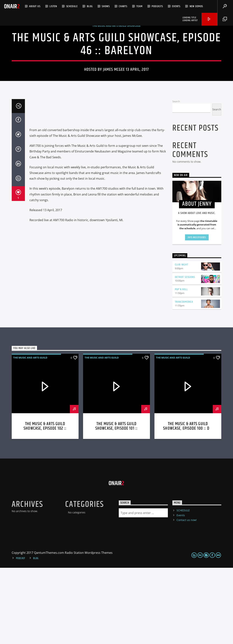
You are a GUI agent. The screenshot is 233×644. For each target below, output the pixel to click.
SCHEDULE (72, 6)
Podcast (21, 635)
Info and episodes (197, 314)
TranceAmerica (184, 378)
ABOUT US (35, 6)
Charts (123, 6)
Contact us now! (187, 596)
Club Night (182, 341)
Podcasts (157, 6)
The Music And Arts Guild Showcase (116, 64)
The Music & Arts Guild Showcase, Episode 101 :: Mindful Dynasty (116, 505)
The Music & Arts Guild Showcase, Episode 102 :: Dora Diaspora (45, 505)
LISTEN (53, 6)
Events (176, 6)
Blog (90, 6)
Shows (106, 6)
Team (139, 6)
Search (176, 178)
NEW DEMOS (196, 6)
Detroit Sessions (185, 353)
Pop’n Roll (181, 366)
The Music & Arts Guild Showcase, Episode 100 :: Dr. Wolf (188, 505)
